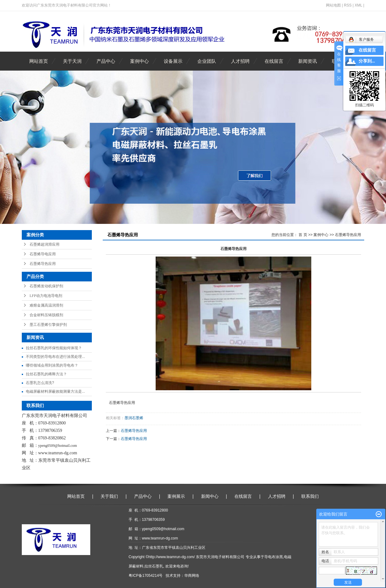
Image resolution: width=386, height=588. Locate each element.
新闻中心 (210, 496)
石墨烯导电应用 (43, 254)
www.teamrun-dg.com (58, 453)
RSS (348, 5)
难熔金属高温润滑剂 (46, 305)
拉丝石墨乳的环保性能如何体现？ (54, 348)
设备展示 (173, 61)
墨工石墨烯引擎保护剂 (48, 325)
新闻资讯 (308, 61)
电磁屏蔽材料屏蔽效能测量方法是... (55, 391)
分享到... (367, 61)
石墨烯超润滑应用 (45, 244)
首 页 (303, 235)
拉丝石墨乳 (154, 566)
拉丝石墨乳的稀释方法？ (46, 374)
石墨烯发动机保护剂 (46, 286)
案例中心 (139, 61)
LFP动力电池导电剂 (46, 296)
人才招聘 (240, 61)
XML (358, 5)
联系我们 (310, 496)
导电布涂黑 (274, 557)
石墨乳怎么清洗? (40, 383)
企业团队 (207, 61)
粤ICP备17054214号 (146, 576)
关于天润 (72, 61)
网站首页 (39, 61)
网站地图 (333, 5)
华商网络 (192, 576)
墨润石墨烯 (134, 418)
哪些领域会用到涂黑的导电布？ (52, 365)
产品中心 (106, 61)
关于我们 (109, 496)
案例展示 (176, 496)
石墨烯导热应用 (43, 264)
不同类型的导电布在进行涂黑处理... (55, 357)
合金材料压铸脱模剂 (46, 315)
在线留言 (274, 61)
